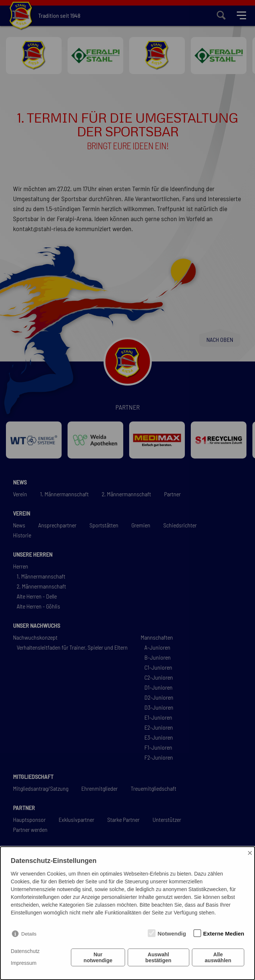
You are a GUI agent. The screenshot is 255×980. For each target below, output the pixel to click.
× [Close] (250, 853)
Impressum (24, 963)
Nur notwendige (98, 957)
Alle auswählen (218, 957)
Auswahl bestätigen (158, 957)
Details (29, 934)
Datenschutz (25, 951)
